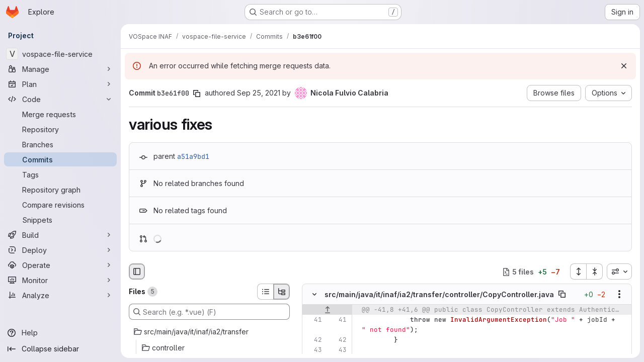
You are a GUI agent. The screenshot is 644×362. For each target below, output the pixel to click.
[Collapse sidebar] (60, 349)
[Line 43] (313, 350)
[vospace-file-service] (60, 54)
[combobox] (619, 271)
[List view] (265, 292)
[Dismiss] (624, 66)
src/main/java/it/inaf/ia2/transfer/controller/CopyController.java (439, 294)
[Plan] (60, 84)
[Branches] (60, 144)
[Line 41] (313, 320)
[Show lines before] (327, 310)
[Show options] (619, 295)
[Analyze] (60, 295)
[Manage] (60, 69)
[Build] (60, 235)
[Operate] (60, 265)
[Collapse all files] (595, 271)
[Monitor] (60, 280)
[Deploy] (60, 250)
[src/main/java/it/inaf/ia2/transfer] (209, 332)
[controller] (209, 348)
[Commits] (60, 159)
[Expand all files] (578, 271)
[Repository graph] (60, 190)
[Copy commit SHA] (197, 94)
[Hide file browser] (137, 271)
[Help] (60, 333)
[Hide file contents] (314, 295)
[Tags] (60, 174)
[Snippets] (60, 220)
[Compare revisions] (60, 205)
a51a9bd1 (193, 156)
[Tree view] (282, 292)
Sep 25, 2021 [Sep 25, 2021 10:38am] (259, 93)
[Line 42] (313, 340)
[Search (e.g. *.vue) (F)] (209, 312)
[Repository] (60, 129)
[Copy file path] (562, 295)
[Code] (60, 99)
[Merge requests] (60, 114)
